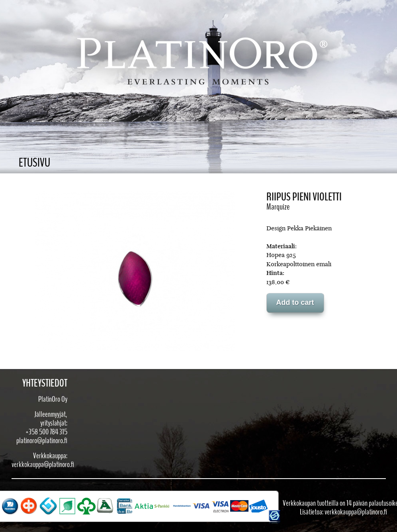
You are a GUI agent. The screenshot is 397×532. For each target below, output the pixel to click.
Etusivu (34, 163)
